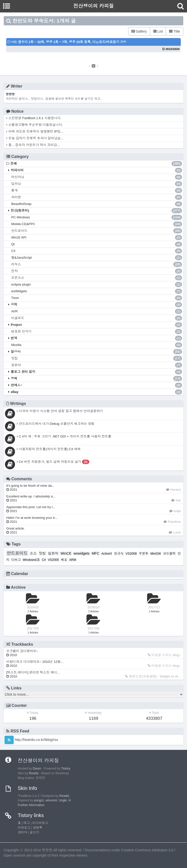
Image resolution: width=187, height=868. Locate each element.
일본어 (97, 365)
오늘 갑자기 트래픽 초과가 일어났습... (35, 138)
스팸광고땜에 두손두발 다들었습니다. (35, 125)
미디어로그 (40, 823)
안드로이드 (97, 231)
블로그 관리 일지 (96, 372)
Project (96, 325)
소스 (33, 553)
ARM (73, 560)
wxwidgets (82, 553)
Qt (97, 244)
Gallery (139, 31)
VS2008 (131, 554)
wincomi (51, 800)
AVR (97, 311)
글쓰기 (34, 832)
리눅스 (97, 264)
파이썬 (97, 197)
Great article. (15, 530)
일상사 (96, 352)
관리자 (22, 832)
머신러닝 (97, 177)
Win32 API (97, 238)
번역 (96, 338)
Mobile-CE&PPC (97, 224)
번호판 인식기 (97, 332)
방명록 (38, 828)
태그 (27, 823)
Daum (37, 769)
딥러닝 (97, 184)
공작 (96, 305)
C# (97, 251)
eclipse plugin (97, 285)
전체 (96, 164)
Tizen (97, 298)
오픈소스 (97, 278)
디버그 (16, 560)
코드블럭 (169, 554)
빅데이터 (96, 170)
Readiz (34, 773)
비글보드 (97, 318)
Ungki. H (65, 800)
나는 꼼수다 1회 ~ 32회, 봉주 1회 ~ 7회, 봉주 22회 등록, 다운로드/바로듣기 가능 (67, 42)
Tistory (66, 769)
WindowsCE (31, 560)
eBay (96, 392)
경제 (96, 379)
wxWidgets (97, 291)
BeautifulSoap (97, 204)
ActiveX (107, 554)
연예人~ (96, 385)
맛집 (97, 358)
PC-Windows (97, 217)
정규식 (119, 554)
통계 (97, 191)
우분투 (144, 554)
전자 (97, 271)
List (158, 31)
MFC (95, 553)
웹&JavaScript (97, 258)
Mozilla (97, 345)
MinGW (156, 554)
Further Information (31, 805)
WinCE (66, 553)
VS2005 (53, 560)
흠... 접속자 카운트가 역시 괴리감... (33, 145)
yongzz (39, 800)
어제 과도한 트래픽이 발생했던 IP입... (35, 131)
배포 (64, 560)
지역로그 (24, 828)
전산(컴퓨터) (96, 211)
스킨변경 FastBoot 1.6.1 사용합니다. (34, 118)
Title (175, 31)
